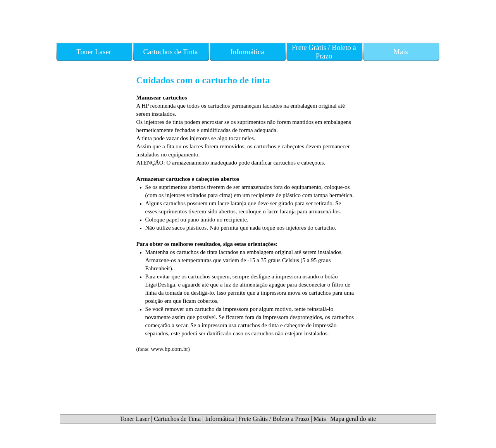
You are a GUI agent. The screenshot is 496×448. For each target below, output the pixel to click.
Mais (320, 419)
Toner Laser (135, 419)
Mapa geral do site (353, 419)
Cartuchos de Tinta (177, 419)
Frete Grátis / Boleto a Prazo (274, 419)
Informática (220, 419)
